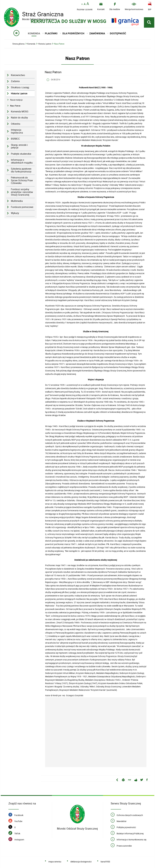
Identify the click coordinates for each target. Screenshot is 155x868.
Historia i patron (45, 44)
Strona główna (18, 44)
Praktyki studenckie (21, 154)
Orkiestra (16, 124)
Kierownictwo (18, 76)
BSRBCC (15, 139)
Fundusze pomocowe (22, 208)
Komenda (31, 44)
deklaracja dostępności (81, 862)
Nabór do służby (19, 118)
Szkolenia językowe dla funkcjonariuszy (21, 171)
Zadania (15, 82)
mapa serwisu (55, 862)
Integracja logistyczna (17, 132)
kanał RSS (105, 862)
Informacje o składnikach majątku (22, 162)
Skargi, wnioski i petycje (19, 147)
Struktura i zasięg (20, 88)
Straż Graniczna (41, 14)
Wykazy (15, 214)
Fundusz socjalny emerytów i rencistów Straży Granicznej (22, 192)
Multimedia (17, 201)
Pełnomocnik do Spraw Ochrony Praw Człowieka (22, 181)
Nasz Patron (59, 44)
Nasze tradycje (16, 100)
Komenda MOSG (20, 112)
